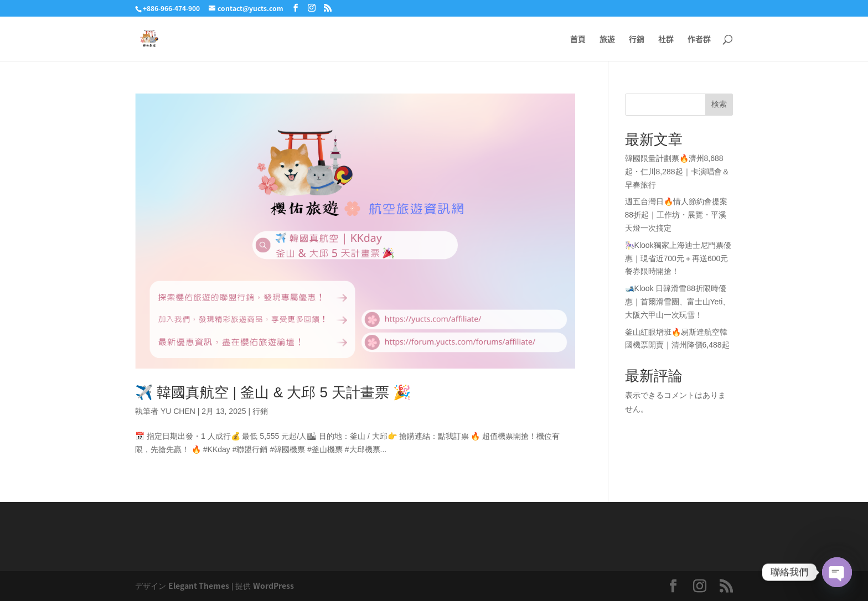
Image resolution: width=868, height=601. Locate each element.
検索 (719, 104)
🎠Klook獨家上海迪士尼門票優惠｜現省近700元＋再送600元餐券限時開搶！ (678, 258)
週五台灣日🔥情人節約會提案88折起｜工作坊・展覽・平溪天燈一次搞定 (676, 215)
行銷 (637, 40)
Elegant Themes (199, 586)
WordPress (273, 586)
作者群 (699, 40)
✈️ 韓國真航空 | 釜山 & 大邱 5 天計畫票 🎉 (273, 392)
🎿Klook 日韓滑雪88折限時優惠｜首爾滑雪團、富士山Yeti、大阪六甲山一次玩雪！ (678, 302)
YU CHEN (178, 411)
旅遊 (607, 40)
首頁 (578, 40)
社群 (666, 40)
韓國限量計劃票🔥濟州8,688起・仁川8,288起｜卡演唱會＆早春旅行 (677, 172)
